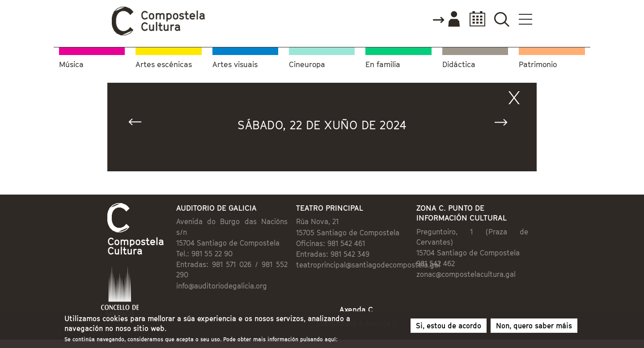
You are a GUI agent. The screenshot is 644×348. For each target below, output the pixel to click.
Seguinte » (505, 124)
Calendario (475, 19)
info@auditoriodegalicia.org (222, 286)
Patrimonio (538, 65)
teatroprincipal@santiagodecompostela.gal (368, 265)
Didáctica (459, 65)
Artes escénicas (164, 65)
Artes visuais (235, 65)
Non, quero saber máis (534, 328)
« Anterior (139, 124)
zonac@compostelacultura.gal (466, 274)
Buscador (502, 19)
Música (71, 65)
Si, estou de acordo (449, 328)
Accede (446, 20)
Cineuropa (307, 65)
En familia (383, 65)
